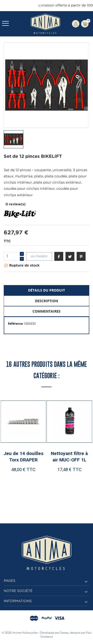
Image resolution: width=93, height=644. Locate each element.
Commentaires (46, 311)
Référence (15, 324)
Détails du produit (46, 290)
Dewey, (64, 633)
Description (46, 301)
